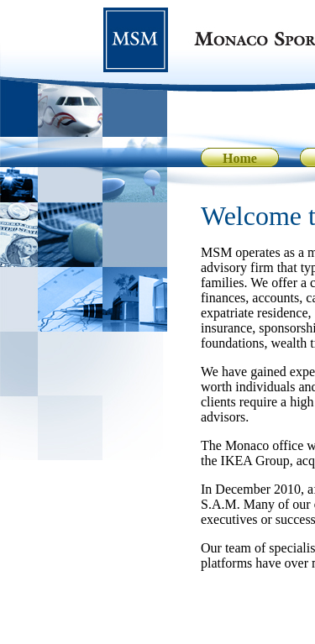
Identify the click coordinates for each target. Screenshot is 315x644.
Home (240, 158)
